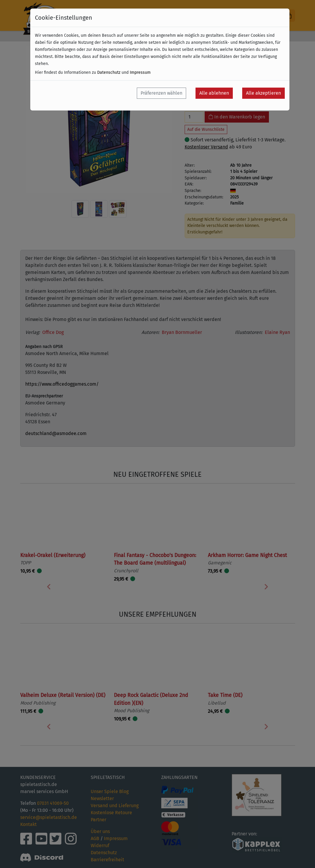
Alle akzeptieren (263, 93)
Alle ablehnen (214, 93)
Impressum (140, 72)
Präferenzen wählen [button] (161, 93)
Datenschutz (109, 72)
